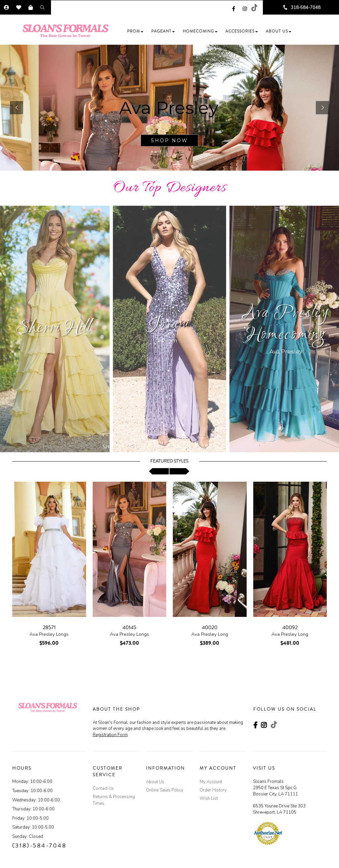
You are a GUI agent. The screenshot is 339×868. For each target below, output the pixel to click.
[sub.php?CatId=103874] (169, 108)
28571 (49, 627)
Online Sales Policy (165, 790)
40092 (290, 627)
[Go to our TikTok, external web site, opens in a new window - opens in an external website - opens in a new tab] (254, 8)
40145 (129, 627)
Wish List (209, 798)
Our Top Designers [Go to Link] (170, 188)
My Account (211, 782)
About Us (155, 782)
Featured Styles (169, 461)
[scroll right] (179, 471)
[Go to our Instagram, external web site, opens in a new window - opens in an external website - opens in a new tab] (245, 8)
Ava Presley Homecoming (286, 324)
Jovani (169, 324)
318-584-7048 (306, 8)
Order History (213, 790)
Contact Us (103, 788)
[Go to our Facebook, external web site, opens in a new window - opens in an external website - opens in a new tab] (234, 8)
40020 (210, 627)
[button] (135, 31)
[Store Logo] (68, 31)
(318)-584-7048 (39, 845)
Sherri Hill (53, 328)
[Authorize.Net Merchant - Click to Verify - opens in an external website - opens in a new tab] (268, 833)
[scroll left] (159, 471)
